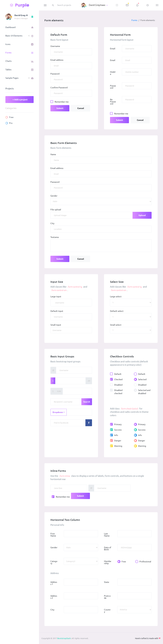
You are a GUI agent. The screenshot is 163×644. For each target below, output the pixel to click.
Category (54, 562)
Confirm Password (59, 88)
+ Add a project (20, 100)
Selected (142, 379)
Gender (54, 196)
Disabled (118, 385)
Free (124, 561)
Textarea (55, 237)
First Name (53, 535)
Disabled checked (118, 392)
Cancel (81, 108)
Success (118, 430)
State (107, 582)
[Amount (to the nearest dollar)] (70, 381)
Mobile (113, 73)
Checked (118, 379)
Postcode (107, 597)
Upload (142, 215)
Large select (116, 297)
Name (53, 154)
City (52, 223)
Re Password (113, 102)
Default (118, 374)
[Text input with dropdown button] (79, 412)
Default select (117, 311)
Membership (108, 562)
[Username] (71, 303)
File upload (56, 210)
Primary (118, 424)
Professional (145, 561)
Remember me (62, 102)
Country (107, 611)
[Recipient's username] (66, 402)
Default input (57, 311)
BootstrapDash (64, 638)
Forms (134, 20)
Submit (60, 108)
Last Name (107, 535)
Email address (57, 60)
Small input (56, 325)
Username (55, 46)
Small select (116, 325)
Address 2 (54, 597)
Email (113, 49)
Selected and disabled (144, 392)
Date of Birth (108, 549)
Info (116, 435)
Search (87, 402)
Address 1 (54, 583)
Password (55, 74)
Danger (118, 440)
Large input (56, 297)
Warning (118, 446)
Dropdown (58, 412)
